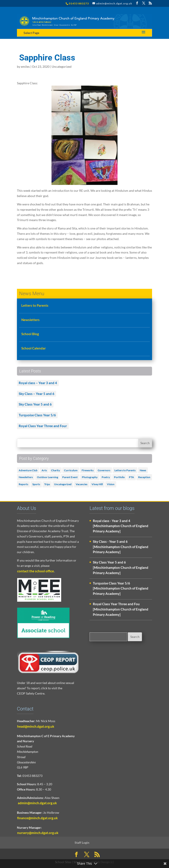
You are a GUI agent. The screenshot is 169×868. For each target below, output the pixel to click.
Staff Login (82, 843)
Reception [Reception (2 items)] (144, 477)
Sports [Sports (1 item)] (36, 484)
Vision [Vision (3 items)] (111, 484)
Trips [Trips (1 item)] (47, 484)
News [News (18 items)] (143, 470)
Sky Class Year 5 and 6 (35, 404)
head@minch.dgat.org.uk (36, 726)
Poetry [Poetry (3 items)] (106, 477)
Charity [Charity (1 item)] (55, 470)
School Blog (30, 334)
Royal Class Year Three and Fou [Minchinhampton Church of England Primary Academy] (121, 609)
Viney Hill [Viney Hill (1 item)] (97, 484)
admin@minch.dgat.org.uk (37, 803)
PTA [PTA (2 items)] (131, 477)
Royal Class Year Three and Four (43, 426)
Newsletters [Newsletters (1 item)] (26, 477)
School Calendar (34, 348)
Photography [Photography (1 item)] (90, 477)
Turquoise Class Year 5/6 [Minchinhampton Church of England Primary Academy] (121, 588)
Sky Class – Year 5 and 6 (37, 394)
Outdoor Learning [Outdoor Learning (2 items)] (48, 477)
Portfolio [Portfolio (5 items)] (119, 477)
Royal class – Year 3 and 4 (38, 383)
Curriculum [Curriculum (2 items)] (71, 470)
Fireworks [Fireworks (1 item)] (88, 470)
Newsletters (30, 320)
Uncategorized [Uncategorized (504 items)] (63, 484)
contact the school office (36, 571)
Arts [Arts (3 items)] (44, 470)
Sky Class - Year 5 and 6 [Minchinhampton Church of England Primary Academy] (121, 547)
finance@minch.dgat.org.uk (37, 818)
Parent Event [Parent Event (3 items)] (70, 477)
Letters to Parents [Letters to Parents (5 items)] (125, 470)
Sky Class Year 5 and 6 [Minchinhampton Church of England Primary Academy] (121, 567)
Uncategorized (62, 67)
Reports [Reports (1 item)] (23, 484)
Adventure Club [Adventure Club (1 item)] (28, 470)
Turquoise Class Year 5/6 (37, 415)
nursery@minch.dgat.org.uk (38, 833)
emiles (25, 67)
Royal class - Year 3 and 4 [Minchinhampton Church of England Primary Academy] (121, 526)
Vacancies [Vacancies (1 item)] (82, 484)
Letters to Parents (35, 305)
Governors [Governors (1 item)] (104, 470)
